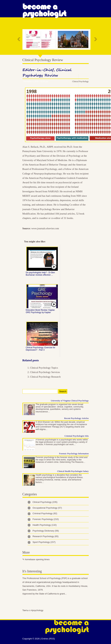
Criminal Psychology (45, 513)
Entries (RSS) (48, 639)
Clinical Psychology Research (45, 377)
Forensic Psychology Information (74, 454)
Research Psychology (46, 536)
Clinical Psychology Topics (44, 368)
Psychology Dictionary (46, 531)
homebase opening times (37, 559)
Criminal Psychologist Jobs (76, 436)
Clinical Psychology (80, 81)
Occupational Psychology (47, 508)
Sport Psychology (44, 542)
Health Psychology (45, 525)
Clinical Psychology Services (45, 372)
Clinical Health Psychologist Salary (73, 471)
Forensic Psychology (46, 519)
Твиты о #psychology (33, 610)
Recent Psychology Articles (76, 418)
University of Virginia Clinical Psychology (70, 401)
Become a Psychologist (44, 10)
